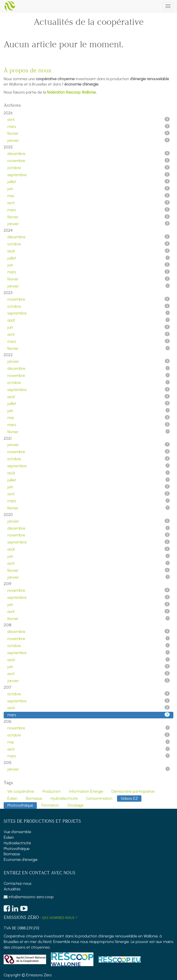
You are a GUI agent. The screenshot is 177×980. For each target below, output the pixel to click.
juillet (88, 181)
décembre (88, 153)
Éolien (9, 837)
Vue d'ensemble (17, 832)
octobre (88, 168)
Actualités (12, 889)
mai (88, 196)
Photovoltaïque (17, 849)
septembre (88, 175)
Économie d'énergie (21, 860)
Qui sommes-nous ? (60, 918)
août (88, 251)
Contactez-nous (18, 883)
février (88, 133)
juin (88, 189)
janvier (88, 140)
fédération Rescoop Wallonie (71, 92)
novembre (88, 161)
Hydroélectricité (17, 843)
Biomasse (12, 854)
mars (88, 126)
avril (88, 119)
